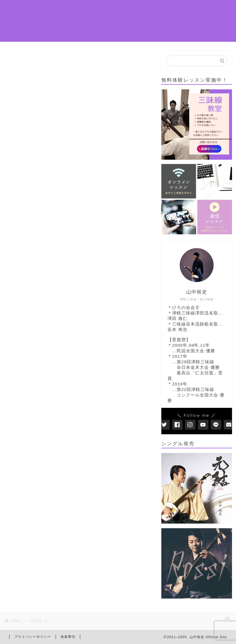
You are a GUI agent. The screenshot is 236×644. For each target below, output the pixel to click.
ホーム (61, 10)
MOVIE (137, 22)
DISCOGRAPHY (101, 22)
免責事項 (68, 637)
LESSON (142, 10)
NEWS (116, 10)
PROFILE (88, 10)
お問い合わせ (69, 34)
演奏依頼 (64, 22)
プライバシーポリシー (33, 637)
